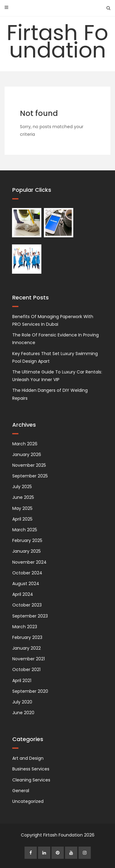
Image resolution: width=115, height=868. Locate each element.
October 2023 (27, 605)
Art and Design (28, 758)
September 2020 (30, 691)
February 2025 (27, 540)
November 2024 (29, 562)
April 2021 (22, 681)
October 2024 (27, 573)
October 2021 (26, 670)
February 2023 (27, 637)
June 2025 (23, 497)
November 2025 (29, 465)
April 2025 (22, 519)
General (21, 791)
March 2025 (25, 530)
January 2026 (27, 454)
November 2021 (29, 659)
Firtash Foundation (57, 41)
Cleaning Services (31, 780)
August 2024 (26, 584)
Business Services (31, 769)
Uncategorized (28, 801)
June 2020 (23, 713)
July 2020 (22, 702)
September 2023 (30, 616)
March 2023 (25, 627)
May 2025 (22, 508)
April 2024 (23, 594)
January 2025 (27, 551)
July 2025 (22, 487)
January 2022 (27, 648)
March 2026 (25, 444)
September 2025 (30, 476)
